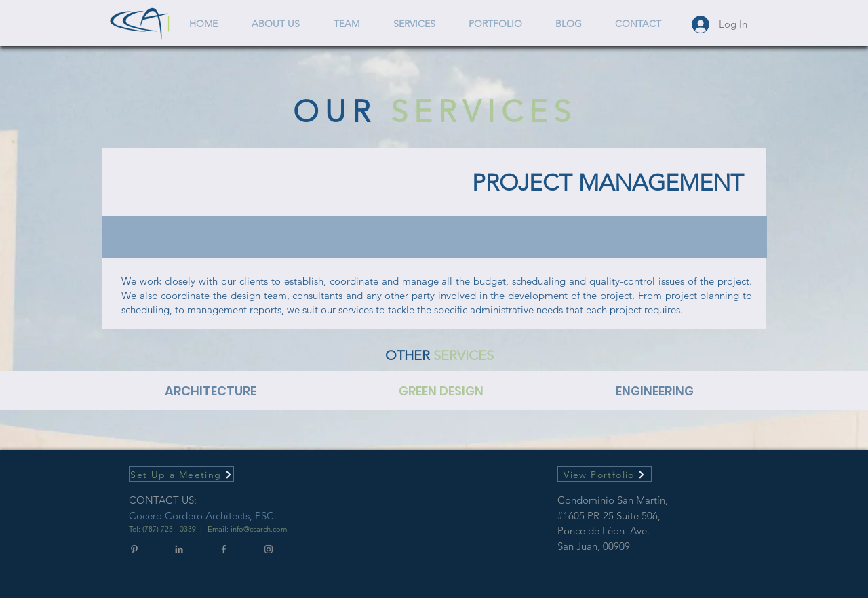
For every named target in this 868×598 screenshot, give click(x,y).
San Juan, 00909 (594, 546)
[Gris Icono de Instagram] (269, 549)
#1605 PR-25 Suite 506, (609, 516)
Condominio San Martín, (614, 500)
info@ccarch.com (259, 529)
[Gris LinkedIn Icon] (179, 549)
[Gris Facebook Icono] (224, 549)
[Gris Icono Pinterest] (134, 549)
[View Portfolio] (605, 474)
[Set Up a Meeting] (181, 474)
